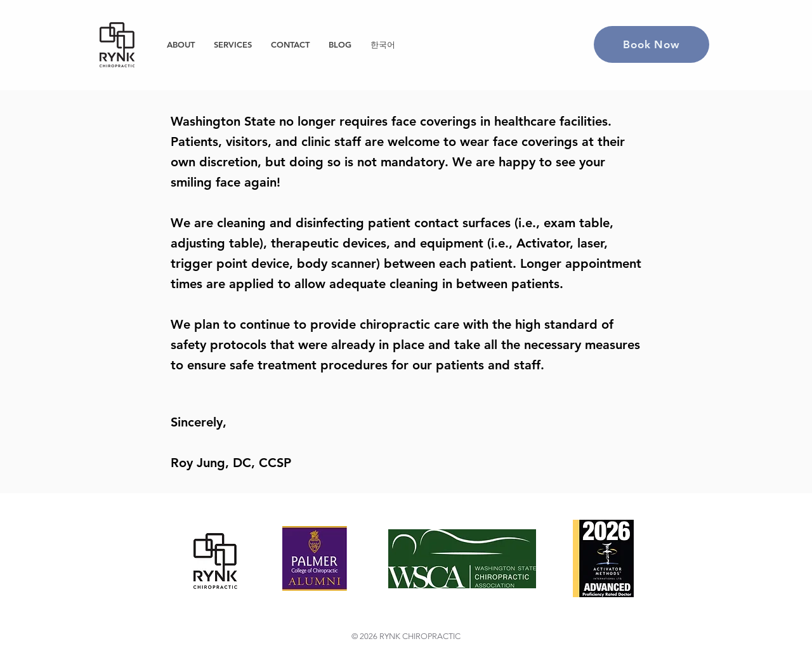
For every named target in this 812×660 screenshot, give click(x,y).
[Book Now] (652, 44)
